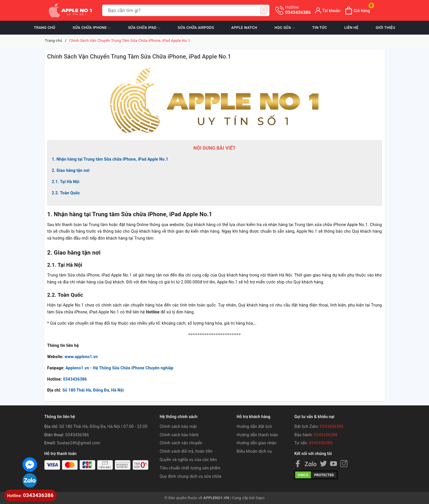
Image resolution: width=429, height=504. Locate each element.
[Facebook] (298, 464)
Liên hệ (351, 28)
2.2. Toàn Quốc (66, 193)
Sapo (260, 498)
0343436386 (298, 10)
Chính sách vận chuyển (181, 443)
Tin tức (320, 28)
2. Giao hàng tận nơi (71, 170)
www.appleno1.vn (81, 357)
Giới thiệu (385, 28)
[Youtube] (334, 464)
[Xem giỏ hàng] (357, 11)
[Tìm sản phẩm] (186, 10)
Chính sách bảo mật (178, 426)
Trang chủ (45, 28)
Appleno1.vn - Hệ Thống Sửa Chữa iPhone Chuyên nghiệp (119, 368)
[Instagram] (344, 464)
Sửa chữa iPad (144, 28)
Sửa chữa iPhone (92, 28)
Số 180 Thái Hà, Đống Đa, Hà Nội (93, 390)
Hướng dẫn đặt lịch (254, 426)
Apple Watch (244, 28)
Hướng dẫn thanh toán (257, 435)
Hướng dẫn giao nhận (256, 443)
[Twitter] (323, 464)
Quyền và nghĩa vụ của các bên (188, 460)
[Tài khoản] (328, 11)
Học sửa (285, 28)
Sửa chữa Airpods (196, 28)
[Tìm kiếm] (264, 11)
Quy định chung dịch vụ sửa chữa (191, 476)
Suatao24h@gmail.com (78, 443)
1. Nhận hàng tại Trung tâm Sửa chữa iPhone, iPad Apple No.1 (110, 159)
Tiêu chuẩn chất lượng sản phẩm (190, 468)
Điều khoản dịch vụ (254, 451)
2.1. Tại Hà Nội (66, 182)
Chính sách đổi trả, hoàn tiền (186, 451)
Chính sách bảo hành (179, 435)
